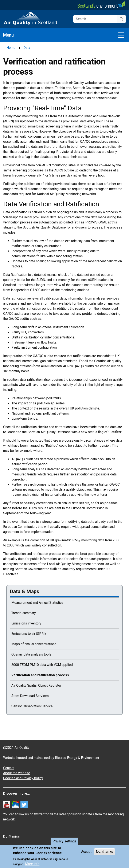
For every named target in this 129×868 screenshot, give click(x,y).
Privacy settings (64, 841)
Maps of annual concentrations (34, 644)
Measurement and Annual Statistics (37, 603)
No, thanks (105, 852)
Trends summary (24, 613)
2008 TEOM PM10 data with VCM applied (42, 665)
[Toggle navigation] (121, 35)
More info (32, 864)
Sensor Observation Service (32, 706)
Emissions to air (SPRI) (29, 634)
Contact (9, 768)
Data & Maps (24, 591)
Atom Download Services (30, 696)
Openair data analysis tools (31, 654)
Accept (86, 852)
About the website (17, 773)
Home (11, 48)
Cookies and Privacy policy (23, 778)
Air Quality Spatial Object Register (36, 685)
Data (27, 48)
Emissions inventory (26, 623)
